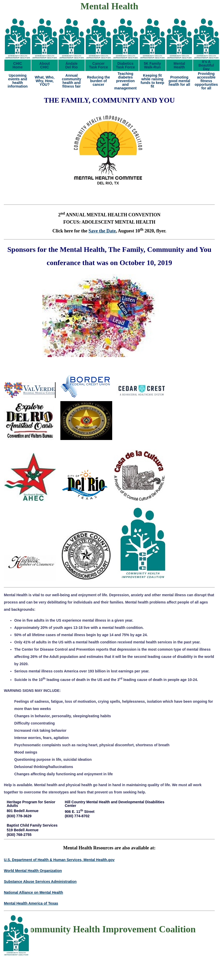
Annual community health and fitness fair (72, 81)
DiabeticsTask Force (126, 65)
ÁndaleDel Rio (72, 65)
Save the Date (102, 231)
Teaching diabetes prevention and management (125, 81)
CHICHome (18, 65)
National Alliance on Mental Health (33, 892)
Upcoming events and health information (18, 81)
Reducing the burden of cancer (99, 81)
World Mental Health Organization (33, 871)
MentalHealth (179, 65)
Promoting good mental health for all (179, 81)
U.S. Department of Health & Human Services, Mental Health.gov (59, 860)
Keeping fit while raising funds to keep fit (152, 81)
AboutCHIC (45, 65)
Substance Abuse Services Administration (40, 882)
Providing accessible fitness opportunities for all (206, 81)
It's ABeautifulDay (206, 65)
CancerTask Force (99, 65)
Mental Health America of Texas (31, 903)
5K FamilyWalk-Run (152, 65)
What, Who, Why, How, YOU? (45, 81)
